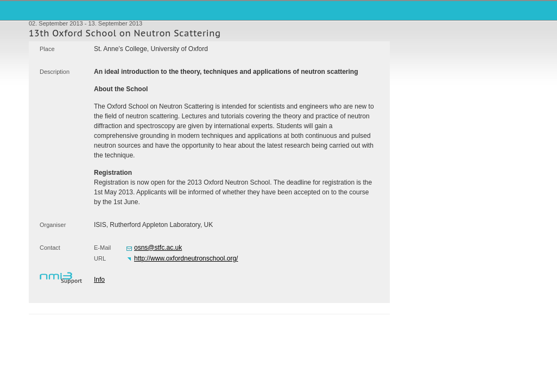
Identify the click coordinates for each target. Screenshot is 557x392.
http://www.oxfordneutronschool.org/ (186, 258)
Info (99, 280)
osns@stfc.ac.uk (158, 248)
